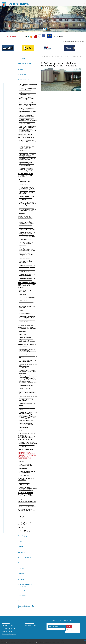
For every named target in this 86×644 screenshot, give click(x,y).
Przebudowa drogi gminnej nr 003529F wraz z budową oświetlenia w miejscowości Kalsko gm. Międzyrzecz (27, 223)
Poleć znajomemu (8, 631)
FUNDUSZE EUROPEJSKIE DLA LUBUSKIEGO (27, 85)
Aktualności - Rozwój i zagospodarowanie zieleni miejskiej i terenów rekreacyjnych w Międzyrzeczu (27, 340)
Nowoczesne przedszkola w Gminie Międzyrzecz (27, 180)
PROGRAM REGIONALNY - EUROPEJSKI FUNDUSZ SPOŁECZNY (26, 175)
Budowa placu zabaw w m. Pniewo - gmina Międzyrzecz (27, 229)
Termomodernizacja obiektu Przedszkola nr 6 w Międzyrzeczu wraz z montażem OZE (28, 110)
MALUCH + (21, 430)
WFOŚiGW (21, 461)
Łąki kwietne (22, 335)
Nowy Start (22, 214)
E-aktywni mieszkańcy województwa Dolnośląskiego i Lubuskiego (27, 306)
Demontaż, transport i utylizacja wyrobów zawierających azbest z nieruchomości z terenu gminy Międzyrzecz (28, 444)
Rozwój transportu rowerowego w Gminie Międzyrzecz (27, 89)
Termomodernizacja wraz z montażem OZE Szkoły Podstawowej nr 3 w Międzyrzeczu (26, 148)
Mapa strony (6, 623)
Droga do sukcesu (24, 184)
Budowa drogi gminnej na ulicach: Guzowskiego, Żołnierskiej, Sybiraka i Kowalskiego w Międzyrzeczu (28, 399)
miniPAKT (22, 311)
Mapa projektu (23, 332)
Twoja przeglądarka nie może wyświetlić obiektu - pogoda (73, 41)
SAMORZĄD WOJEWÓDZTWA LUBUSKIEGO (27, 479)
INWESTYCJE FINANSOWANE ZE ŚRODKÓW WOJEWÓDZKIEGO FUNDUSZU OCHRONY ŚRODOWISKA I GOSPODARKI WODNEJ (27, 436)
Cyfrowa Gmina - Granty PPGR (27, 298)
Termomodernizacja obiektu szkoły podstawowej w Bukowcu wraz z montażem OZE (28, 104)
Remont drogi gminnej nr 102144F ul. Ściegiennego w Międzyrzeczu (28, 366)
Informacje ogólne (24, 514)
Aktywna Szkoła (23, 427)
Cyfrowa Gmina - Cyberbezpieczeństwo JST (26, 301)
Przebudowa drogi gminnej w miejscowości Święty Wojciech (27, 266)
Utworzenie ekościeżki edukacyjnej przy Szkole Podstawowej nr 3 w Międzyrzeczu (25, 466)
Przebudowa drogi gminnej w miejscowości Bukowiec (27, 279)
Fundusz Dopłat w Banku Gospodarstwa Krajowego (26, 424)
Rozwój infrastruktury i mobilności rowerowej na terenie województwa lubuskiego (28, 489)
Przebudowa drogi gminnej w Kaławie (27, 404)
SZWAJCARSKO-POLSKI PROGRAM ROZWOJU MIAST (27, 510)
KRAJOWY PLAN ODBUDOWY (27, 502)
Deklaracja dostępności (9, 634)
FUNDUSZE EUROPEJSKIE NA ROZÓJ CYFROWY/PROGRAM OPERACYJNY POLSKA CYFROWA (27, 285)
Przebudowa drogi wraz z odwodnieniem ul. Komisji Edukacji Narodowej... (26, 387)
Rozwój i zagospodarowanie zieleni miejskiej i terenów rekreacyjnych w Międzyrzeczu (27, 327)
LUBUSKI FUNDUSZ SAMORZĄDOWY (24, 484)
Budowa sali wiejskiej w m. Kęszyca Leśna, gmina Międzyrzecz (26, 243)
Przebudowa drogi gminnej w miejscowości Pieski (27, 271)
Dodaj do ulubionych (8, 628)
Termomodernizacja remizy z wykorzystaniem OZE (27, 472)
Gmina (15, 4)
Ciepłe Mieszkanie (24, 475)
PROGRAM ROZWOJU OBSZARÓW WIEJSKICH (25, 217)
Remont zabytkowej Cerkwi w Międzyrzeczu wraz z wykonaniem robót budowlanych (28, 350)
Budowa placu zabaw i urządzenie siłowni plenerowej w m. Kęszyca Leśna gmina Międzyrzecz (28, 261)
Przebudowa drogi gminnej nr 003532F (27, 409)
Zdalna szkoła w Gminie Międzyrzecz (25, 291)
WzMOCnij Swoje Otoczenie (26, 449)
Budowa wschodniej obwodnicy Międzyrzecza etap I (27, 361)
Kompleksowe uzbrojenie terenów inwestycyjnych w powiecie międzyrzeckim (26, 170)
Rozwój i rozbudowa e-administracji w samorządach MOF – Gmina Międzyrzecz (27, 99)
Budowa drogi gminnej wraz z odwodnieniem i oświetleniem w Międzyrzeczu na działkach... (28, 392)
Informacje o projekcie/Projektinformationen (27, 531)
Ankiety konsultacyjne (25, 517)
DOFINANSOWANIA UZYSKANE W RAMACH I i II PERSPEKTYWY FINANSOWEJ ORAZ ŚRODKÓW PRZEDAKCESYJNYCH (27, 455)
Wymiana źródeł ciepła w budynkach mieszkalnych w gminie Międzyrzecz (26, 164)
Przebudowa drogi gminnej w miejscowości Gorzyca (27, 275)
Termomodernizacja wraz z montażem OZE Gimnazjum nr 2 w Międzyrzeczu (27, 142)
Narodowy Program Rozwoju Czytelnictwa (26, 524)
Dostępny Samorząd (24, 499)
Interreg (20, 527)
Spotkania (21, 520)
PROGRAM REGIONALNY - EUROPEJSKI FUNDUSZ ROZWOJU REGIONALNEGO (26, 136)
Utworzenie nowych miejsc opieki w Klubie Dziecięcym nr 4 (27, 506)
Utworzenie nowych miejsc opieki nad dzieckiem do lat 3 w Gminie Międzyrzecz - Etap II (27, 209)
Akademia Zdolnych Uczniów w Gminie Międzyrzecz (27, 94)
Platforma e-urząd (8, 626)
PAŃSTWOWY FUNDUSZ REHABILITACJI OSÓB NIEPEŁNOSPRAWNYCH (25, 494)
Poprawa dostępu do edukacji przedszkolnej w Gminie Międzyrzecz (27, 198)
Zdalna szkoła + (23, 295)
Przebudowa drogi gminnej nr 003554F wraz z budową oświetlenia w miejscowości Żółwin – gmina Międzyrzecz (27, 234)
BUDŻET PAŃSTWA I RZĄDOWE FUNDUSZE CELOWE (27, 345)
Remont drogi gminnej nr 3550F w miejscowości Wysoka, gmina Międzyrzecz (27, 372)
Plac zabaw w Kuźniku (25, 239)
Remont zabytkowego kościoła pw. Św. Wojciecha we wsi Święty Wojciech (28, 356)
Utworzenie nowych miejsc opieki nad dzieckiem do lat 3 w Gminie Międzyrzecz (27, 204)
